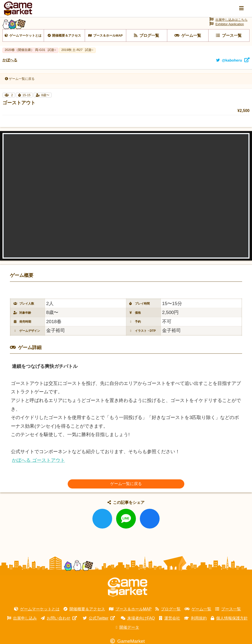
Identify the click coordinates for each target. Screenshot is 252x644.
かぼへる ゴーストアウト (38, 463)
